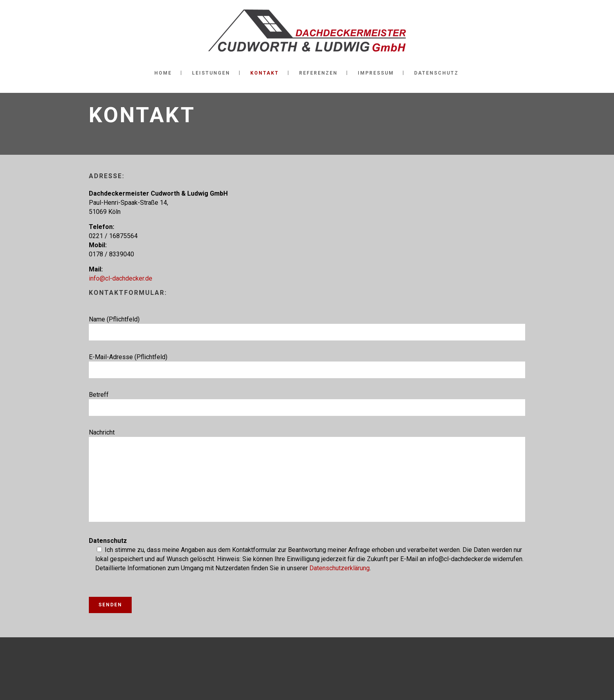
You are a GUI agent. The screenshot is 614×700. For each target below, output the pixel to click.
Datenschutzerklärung (340, 568)
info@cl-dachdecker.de (121, 278)
